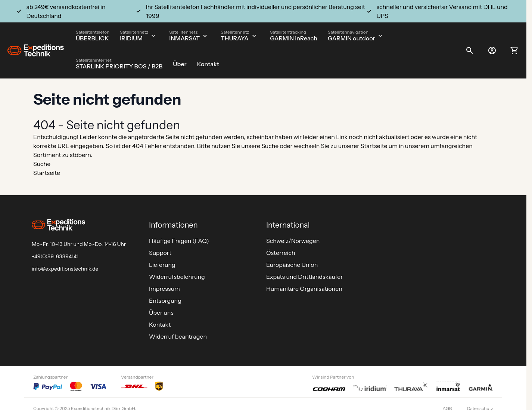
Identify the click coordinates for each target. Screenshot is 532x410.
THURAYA (234, 38)
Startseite (374, 146)
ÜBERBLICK (92, 38)
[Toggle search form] (470, 50)
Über (180, 64)
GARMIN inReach (294, 38)
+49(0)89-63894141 (55, 256)
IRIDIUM (131, 38)
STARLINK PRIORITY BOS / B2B (119, 66)
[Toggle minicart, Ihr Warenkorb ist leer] (514, 50)
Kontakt (208, 64)
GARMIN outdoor (351, 38)
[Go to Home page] (36, 51)
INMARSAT (184, 38)
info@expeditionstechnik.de (65, 269)
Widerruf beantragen (178, 336)
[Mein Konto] (492, 50)
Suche (270, 146)
